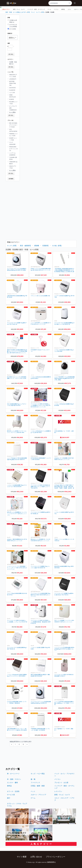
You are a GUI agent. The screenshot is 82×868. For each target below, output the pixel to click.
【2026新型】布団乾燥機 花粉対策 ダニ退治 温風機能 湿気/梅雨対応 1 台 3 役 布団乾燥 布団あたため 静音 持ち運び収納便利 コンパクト (64, 270)
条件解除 (11, 179)
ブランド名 (10, 120)
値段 (9, 43)
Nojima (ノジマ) (35, 348)
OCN (56, 429)
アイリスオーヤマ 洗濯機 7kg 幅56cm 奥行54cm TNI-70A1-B (64, 594)
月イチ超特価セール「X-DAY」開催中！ (64, 729)
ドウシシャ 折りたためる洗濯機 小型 (40, 296)
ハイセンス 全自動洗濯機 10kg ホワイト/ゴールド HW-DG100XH (17, 486)
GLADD (9, 429)
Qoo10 (56, 456)
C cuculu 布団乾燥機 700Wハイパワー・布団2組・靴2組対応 (17, 702)
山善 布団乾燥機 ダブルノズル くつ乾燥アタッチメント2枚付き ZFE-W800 (17, 729)
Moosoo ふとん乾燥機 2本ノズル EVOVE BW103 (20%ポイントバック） (40, 540)
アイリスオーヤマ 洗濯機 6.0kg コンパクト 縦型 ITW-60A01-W (40, 567)
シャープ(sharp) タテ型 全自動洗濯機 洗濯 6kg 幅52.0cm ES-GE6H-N (17, 459)
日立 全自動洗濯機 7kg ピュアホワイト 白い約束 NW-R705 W (17, 405)
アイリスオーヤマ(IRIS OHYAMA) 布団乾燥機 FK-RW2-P (64, 675)
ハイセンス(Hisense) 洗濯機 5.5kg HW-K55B (64, 405)
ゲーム (49, 9)
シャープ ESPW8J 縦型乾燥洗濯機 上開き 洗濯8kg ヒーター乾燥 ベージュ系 (64, 703)
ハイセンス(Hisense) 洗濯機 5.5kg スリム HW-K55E (64, 351)
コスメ (69, 9)
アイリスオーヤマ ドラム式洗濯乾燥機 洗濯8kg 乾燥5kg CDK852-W (41, 702)
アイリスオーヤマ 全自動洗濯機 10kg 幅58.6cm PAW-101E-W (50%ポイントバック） (40, 595)
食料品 (63, 9)
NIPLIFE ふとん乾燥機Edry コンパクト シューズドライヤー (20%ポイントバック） (17, 514)
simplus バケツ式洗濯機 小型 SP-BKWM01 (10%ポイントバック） (64, 459)
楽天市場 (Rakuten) (35, 267)
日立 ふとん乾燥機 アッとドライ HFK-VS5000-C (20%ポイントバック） (64, 621)
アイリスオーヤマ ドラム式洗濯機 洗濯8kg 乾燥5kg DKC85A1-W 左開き (17, 269)
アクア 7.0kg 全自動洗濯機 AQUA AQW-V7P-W (17, 594)
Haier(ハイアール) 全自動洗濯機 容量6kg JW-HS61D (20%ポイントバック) (41, 269)
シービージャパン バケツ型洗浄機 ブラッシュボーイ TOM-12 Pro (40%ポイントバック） (17, 568)
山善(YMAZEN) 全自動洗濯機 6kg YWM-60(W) (17, 296)
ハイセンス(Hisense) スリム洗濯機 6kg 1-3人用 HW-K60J (41, 432)
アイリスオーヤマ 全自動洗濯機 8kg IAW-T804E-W (17, 648)
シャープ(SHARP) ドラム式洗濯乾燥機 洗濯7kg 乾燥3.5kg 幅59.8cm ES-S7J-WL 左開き (64, 378)
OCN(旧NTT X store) (59, 727)
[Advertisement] (13, 210)
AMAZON (57, 267)
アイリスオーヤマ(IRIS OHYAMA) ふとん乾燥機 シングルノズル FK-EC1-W (17, 621)
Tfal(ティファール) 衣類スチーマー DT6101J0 (64, 540)
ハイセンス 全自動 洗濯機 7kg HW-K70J (64, 513)
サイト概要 (22, 857)
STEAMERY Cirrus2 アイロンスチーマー (40, 351)
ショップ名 (10, 72)
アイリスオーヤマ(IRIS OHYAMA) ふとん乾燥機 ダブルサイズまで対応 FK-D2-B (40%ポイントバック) (41, 405)
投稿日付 (10, 33)
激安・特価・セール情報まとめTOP (16, 12)
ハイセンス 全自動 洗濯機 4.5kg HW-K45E (41, 648)
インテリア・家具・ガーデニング (36, 9)
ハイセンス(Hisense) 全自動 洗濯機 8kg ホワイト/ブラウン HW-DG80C (17, 675)
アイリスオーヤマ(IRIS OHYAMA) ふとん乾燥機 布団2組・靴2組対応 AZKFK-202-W (41, 622)
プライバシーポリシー (56, 857)
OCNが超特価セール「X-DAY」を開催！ (64, 432)
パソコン (56, 9)
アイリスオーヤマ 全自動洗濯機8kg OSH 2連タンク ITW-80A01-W (64, 323)
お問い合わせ (36, 857)
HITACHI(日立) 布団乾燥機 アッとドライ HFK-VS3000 (41, 459)
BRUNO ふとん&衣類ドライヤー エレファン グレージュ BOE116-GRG (17, 432)
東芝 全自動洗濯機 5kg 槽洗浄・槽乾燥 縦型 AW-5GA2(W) (40, 675)
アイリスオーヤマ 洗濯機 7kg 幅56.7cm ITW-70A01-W (17, 323)
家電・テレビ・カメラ (19, 9)
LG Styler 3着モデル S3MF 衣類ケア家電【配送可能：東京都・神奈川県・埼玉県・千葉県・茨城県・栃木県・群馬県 (64, 487)
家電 (43, 12)
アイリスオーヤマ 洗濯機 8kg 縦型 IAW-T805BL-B (40, 513)
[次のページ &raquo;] (27, 744)
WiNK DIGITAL (34, 456)
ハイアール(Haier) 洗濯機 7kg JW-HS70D (64, 296)
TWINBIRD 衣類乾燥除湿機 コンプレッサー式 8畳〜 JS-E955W (40, 729)
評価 (9, 18)
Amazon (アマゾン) (12, 267)
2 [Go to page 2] (19, 744)
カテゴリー (10, 59)
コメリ (32, 375)
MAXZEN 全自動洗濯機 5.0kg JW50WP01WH (64, 567)
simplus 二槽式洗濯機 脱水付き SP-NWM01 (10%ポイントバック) (17, 540)
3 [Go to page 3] (23, 744)
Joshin (56, 537)
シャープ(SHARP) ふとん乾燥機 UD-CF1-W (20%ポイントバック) (41, 323)
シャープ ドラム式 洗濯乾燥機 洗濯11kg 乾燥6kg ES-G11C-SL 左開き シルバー (64, 649)
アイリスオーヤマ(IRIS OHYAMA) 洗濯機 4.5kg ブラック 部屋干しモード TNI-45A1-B (40, 487)
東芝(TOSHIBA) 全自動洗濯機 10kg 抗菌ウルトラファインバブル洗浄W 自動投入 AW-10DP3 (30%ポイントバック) (17, 351)
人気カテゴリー (6, 9)
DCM (8, 321)
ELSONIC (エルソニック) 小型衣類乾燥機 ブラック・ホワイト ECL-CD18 (17, 378)
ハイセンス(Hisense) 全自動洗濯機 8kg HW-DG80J (41, 378)
